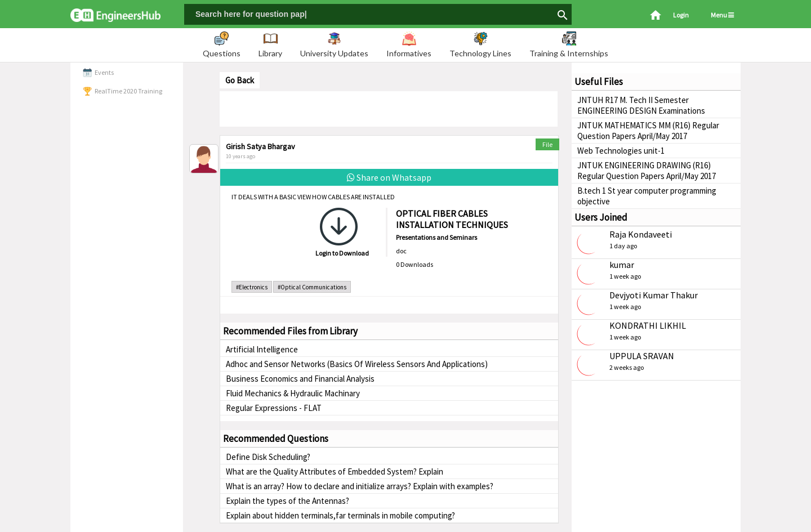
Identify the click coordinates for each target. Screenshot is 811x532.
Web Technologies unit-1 (621, 151)
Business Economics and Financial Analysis (300, 379)
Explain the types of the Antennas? (288, 501)
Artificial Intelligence (262, 349)
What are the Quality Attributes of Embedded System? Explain (335, 471)
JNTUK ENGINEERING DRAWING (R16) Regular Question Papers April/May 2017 (647, 171)
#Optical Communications (312, 287)
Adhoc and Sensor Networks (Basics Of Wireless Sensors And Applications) (357, 364)
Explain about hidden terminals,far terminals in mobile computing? (340, 515)
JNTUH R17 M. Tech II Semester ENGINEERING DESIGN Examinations (641, 105)
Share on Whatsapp (389, 177)
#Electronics (252, 287)
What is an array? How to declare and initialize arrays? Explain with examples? (360, 486)
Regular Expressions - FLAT (274, 408)
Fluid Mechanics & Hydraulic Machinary (293, 393)
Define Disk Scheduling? (268, 457)
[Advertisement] (389, 108)
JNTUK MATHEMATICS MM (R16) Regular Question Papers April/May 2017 (648, 131)
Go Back (240, 80)
